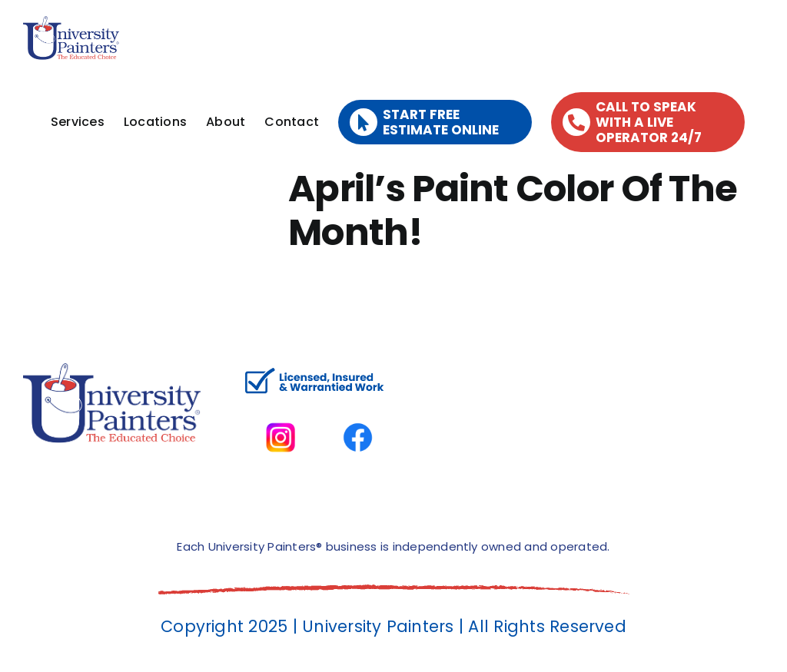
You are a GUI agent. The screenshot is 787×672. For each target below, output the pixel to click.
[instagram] (281, 407)
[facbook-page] (358, 407)
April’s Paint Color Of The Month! (513, 211)
